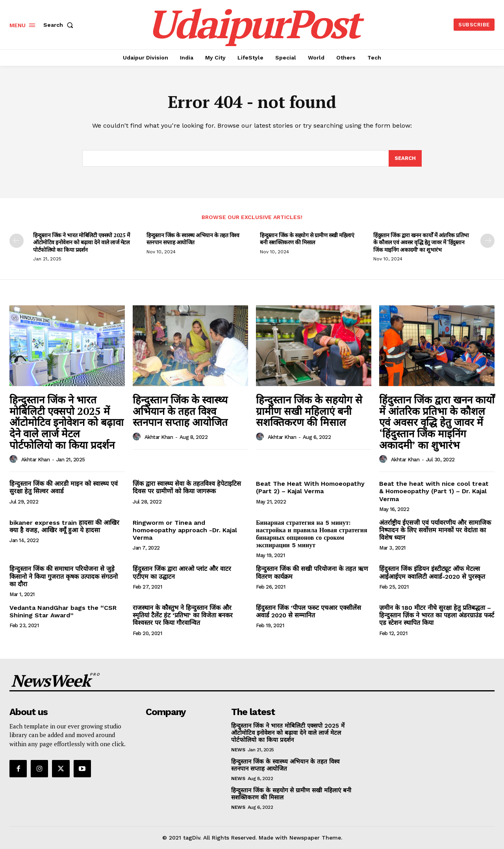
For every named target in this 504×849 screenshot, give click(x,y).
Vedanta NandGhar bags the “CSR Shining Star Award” (63, 611)
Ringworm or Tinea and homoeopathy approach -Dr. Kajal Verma (185, 530)
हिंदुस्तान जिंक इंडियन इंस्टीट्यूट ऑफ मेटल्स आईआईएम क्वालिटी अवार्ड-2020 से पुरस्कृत (432, 572)
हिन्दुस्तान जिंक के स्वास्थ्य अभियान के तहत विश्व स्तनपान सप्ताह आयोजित (193, 239)
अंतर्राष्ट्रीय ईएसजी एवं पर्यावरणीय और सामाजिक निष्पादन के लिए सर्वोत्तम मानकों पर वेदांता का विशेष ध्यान (435, 530)
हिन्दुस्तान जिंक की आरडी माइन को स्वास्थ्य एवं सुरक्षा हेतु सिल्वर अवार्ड (64, 487)
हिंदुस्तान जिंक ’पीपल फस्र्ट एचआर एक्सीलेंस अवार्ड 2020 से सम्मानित (309, 611)
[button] (60, 25)
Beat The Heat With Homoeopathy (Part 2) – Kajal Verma (310, 487)
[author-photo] (15, 459)
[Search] (405, 158)
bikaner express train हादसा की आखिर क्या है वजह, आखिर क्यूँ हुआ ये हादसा (64, 526)
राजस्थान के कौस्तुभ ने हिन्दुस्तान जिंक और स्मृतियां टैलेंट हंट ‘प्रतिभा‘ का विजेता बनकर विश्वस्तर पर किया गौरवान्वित (183, 615)
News (238, 750)
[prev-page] (17, 241)
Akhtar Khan (36, 460)
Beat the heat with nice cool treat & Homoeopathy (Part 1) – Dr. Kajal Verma (434, 491)
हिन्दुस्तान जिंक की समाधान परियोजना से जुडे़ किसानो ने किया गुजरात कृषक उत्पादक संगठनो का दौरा (64, 576)
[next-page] (487, 241)
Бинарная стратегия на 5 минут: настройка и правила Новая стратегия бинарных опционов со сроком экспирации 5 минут (312, 534)
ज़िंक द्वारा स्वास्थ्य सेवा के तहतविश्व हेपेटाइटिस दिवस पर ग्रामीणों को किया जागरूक (187, 487)
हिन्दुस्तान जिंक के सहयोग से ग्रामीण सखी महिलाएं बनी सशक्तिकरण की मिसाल (307, 239)
